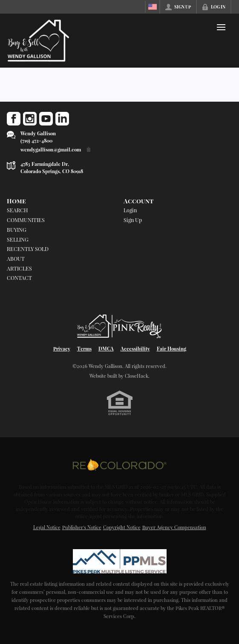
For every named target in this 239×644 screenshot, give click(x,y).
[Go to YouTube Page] (46, 119)
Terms (84, 349)
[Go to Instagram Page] (30, 119)
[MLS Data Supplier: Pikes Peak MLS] (120, 561)
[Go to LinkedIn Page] (62, 119)
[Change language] (153, 7)
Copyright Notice (122, 527)
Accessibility (135, 349)
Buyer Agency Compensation (174, 527)
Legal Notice (47, 527)
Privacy (62, 349)
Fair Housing (171, 349)
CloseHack (137, 376)
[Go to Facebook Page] (14, 119)
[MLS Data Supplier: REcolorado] (120, 464)
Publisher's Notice (82, 527)
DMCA (106, 349)
